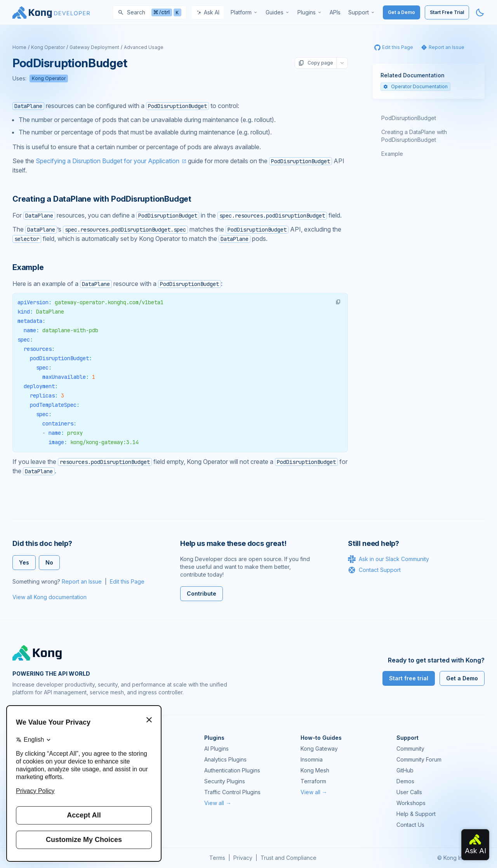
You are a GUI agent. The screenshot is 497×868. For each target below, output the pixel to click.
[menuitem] (244, 12)
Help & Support (416, 814)
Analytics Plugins (225, 759)
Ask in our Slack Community (388, 559)
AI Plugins (216, 749)
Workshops (411, 803)
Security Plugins (225, 781)
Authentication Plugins (232, 770)
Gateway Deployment (94, 47)
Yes (24, 562)
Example (392, 154)
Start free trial (409, 678)
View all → (218, 803)
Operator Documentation (415, 86)
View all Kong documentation (50, 597)
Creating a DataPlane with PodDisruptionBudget (414, 136)
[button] (338, 302)
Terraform (313, 781)
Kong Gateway (319, 749)
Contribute (202, 593)
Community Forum (419, 759)
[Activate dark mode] (480, 12)
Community (410, 749)
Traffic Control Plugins (232, 792)
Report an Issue (82, 581)
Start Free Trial (447, 12)
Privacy (243, 858)
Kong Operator (48, 47)
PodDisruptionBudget (409, 118)
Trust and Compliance (288, 858)
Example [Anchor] (28, 267)
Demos (405, 781)
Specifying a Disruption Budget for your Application (108, 161)
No (49, 562)
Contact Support (374, 570)
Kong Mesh (315, 770)
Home (19, 47)
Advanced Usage (144, 47)
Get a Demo (401, 12)
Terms (217, 858)
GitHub (405, 770)
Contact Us (410, 825)
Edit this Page (127, 581)
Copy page (316, 63)
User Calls (409, 792)
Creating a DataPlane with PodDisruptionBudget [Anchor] (102, 199)
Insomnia (312, 759)
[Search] (149, 12)
